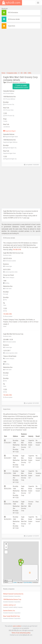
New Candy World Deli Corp (11, 616)
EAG (25, 73)
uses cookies (17, 626)
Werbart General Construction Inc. (13, 594)
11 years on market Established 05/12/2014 (21, 86)
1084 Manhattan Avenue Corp (12, 599)
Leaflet (15, 583)
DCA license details (14, 19)
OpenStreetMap (28, 583)
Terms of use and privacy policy (21, 633)
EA (22, 73)
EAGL (30, 73)
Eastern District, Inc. (9, 611)
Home (3, 73)
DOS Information (13, 13)
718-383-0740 (17, 250)
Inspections (12, 26)
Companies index (12, 73)
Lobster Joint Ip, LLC (10, 605)
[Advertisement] (20, 50)
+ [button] (6, 544)
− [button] (6, 547)
